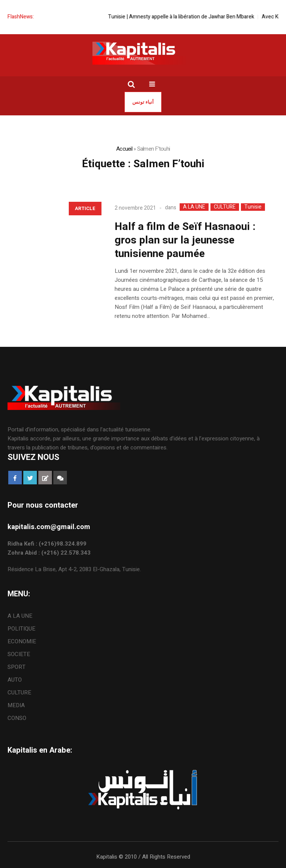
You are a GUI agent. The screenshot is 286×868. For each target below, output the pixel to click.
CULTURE (225, 207)
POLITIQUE (21, 629)
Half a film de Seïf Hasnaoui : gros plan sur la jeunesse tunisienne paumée (185, 240)
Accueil (124, 149)
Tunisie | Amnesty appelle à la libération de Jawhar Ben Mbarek (186, 17)
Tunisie (253, 207)
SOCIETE (19, 654)
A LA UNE (194, 207)
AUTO (15, 680)
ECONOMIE (22, 641)
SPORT (17, 667)
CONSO (17, 718)
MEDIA (16, 705)
